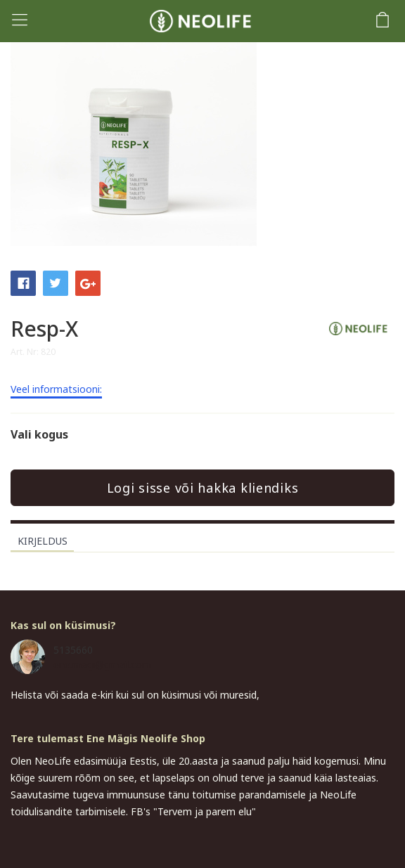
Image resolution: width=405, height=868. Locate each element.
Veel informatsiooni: (56, 390)
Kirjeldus (43, 541)
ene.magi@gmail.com (102, 665)
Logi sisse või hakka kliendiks (203, 488)
